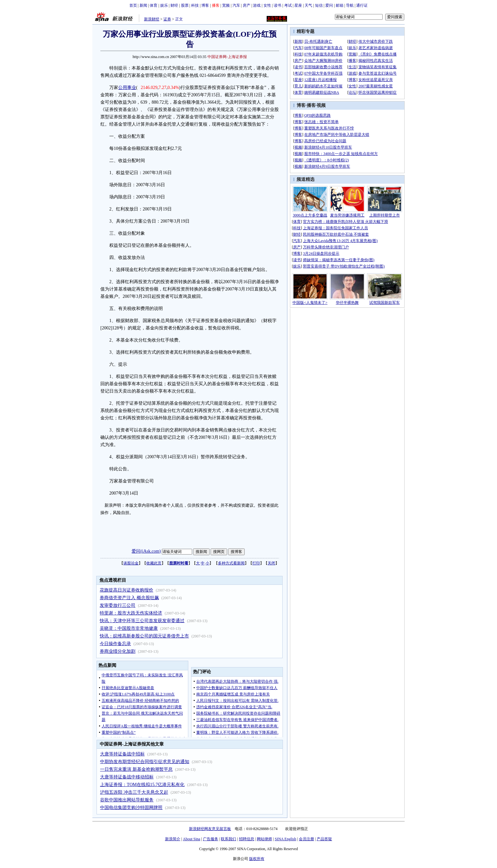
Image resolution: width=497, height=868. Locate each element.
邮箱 (340, 5)
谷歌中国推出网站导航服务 (127, 800)
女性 (267, 5)
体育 (154, 5)
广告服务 (211, 839)
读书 (277, 5)
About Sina (191, 839)
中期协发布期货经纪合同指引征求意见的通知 (145, 762)
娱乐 (164, 5)
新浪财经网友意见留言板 (210, 829)
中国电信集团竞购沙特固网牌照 (131, 808)
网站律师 (264, 839)
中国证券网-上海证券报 (227, 57)
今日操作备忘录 (115, 644)
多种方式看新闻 (231, 563)
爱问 (329, 5)
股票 (185, 5)
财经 (174, 5)
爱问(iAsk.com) (146, 551)
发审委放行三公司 (118, 605)
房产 (247, 5)
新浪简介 (173, 839)
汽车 (236, 5)
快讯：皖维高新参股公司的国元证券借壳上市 (144, 636)
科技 (195, 5)
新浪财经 (152, 19)
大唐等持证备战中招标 (122, 754)
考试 (288, 5)
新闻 (143, 5)
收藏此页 (154, 563)
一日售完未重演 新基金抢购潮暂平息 (136, 769)
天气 (308, 5)
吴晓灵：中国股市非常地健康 (129, 628)
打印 (256, 563)
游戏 (257, 5)
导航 (350, 5)
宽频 (226, 5)
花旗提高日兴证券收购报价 (126, 590)
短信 (319, 5)
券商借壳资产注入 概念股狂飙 (129, 598)
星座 (298, 5)
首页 (133, 5)
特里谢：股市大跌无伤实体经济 (131, 613)
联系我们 (228, 839)
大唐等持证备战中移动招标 (127, 777)
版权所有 (257, 859)
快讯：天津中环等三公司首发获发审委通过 (142, 621)
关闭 (271, 563)
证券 (167, 19)
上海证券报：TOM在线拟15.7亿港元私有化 (142, 785)
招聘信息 (247, 839)
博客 (205, 5)
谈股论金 (131, 563)
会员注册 (306, 839)
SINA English (285, 839)
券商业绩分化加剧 (118, 651)
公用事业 (127, 88)
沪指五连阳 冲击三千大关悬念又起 (134, 792)
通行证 (362, 5)
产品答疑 (324, 839)
